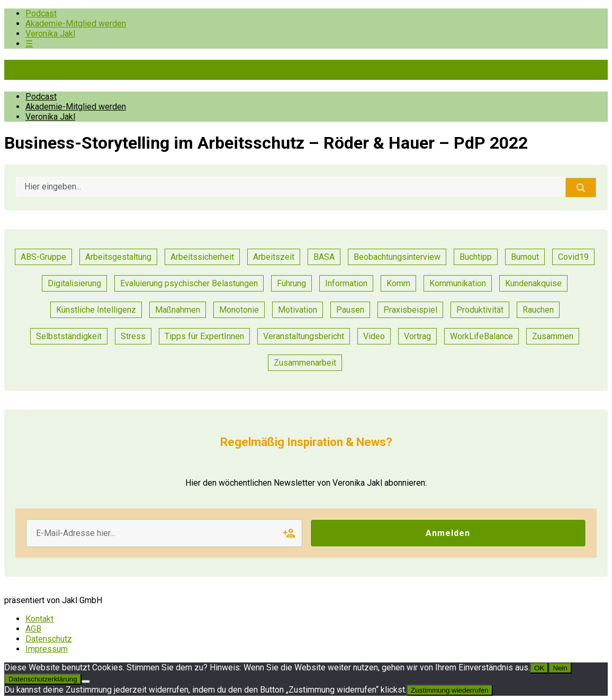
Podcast (41, 13)
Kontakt (39, 619)
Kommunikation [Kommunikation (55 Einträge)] (458, 283)
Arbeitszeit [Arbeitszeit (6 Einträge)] (274, 257)
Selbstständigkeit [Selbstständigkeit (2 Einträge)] (69, 336)
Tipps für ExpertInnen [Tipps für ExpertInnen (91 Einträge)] (204, 336)
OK (539, 668)
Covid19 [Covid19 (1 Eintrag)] (573, 257)
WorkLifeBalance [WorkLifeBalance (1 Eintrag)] (481, 336)
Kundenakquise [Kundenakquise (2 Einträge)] (533, 283)
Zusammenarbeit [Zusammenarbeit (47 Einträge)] (305, 363)
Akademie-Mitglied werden (76, 24)
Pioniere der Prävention (94, 70)
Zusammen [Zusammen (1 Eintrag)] (553, 336)
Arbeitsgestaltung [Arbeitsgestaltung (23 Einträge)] (118, 257)
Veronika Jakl (50, 34)
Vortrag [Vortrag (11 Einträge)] (417, 336)
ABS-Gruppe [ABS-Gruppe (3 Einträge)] (43, 257)
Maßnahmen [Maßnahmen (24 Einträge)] (178, 310)
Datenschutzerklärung (43, 679)
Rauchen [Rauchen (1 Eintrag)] (538, 310)
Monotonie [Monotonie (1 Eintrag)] (239, 310)
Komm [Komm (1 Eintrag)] (398, 283)
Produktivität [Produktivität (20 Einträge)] (480, 310)
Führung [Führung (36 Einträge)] (291, 283)
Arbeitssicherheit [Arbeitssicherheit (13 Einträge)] (202, 257)
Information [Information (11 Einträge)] (346, 283)
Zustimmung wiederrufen (450, 690)
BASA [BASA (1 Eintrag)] (324, 257)
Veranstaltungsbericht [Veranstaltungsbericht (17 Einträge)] (304, 336)
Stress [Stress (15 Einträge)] (133, 336)
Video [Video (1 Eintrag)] (374, 336)
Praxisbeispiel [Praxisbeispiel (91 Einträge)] (410, 310)
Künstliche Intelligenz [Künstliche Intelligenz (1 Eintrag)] (96, 310)
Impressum (47, 649)
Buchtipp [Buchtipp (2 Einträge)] (476, 257)
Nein (560, 668)
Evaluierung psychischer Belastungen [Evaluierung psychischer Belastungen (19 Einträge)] (189, 283)
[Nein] (86, 681)
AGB (33, 629)
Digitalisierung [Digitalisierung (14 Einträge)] (74, 283)
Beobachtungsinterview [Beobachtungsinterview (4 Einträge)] (397, 257)
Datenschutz (49, 639)
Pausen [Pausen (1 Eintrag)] (350, 310)
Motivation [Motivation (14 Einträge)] (298, 310)
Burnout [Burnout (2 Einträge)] (525, 257)
